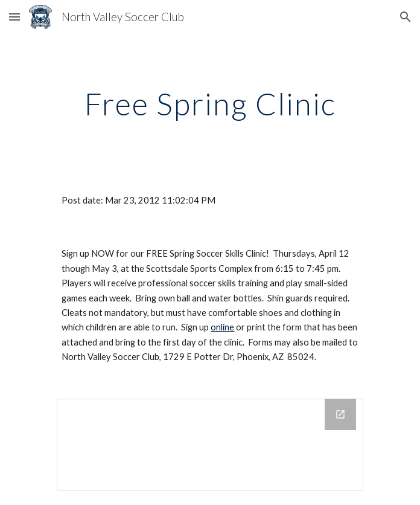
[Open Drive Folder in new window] (340, 414)
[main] (210, 104)
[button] (14, 17)
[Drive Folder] (210, 445)
